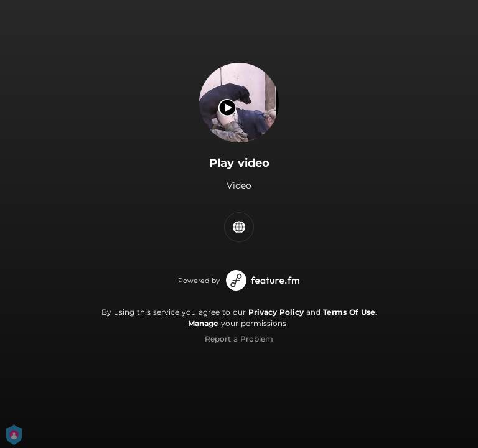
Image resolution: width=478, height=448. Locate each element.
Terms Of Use (349, 312)
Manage (203, 323)
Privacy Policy (276, 312)
